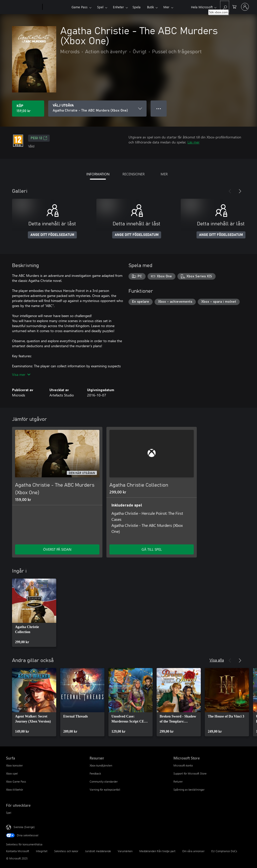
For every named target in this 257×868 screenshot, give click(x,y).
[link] (34, 613)
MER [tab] (164, 174)
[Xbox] (56, 7)
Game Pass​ (80, 7)
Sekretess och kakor (66, 851)
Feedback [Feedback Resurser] (95, 773)
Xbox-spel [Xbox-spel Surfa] (12, 773)
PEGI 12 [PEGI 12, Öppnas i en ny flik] (39, 138)
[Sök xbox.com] (225, 6)
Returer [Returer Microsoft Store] (178, 781)
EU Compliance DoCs (224, 851)
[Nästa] (240, 191)
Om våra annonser (193, 851)
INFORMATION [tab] (98, 174)
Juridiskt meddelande (98, 851)
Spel (100, 7)
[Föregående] (230, 191)
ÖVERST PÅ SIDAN (57, 549)
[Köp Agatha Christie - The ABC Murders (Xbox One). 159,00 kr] (28, 109)
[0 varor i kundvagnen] (234, 6)
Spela (137, 7)
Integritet (42, 851)
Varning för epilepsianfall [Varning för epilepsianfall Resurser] (105, 789)
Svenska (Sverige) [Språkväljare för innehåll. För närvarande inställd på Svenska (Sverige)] (24, 827)
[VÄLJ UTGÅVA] (97, 109)
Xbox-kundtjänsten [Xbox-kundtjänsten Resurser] (101, 765)
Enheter (118, 7)
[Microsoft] (23, 7)
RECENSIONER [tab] (134, 174)
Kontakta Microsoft (18, 851)
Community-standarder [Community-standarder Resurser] (104, 781)
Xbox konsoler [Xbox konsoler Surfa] (14, 765)
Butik (150, 7)
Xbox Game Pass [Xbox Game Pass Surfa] (16, 781)
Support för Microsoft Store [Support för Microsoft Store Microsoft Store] (190, 773)
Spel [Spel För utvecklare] (9, 813)
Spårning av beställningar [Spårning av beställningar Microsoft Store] (189, 789)
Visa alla (217, 660)
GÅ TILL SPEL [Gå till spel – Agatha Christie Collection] (152, 549)
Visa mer (21, 374)
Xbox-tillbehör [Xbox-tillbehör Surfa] (15, 789)
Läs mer (194, 142)
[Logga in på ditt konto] (245, 7)
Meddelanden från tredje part (157, 851)
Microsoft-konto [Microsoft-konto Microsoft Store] (183, 765)
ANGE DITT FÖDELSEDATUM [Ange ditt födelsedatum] (52, 235)
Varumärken (125, 851)
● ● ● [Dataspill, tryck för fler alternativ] (159, 108)
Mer (166, 7)
